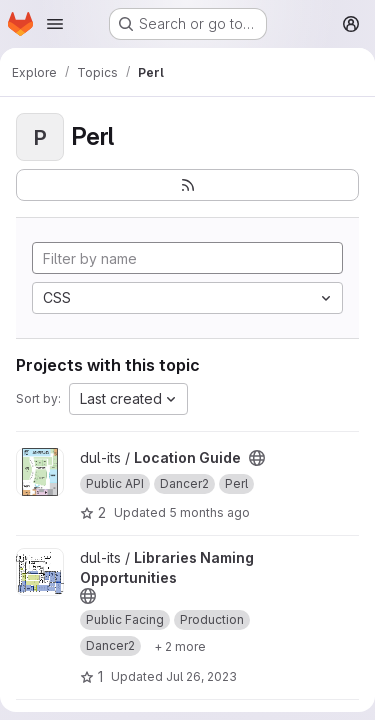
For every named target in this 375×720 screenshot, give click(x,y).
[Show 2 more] (180, 646)
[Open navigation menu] (55, 24)
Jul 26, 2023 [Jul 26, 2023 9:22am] (201, 676)
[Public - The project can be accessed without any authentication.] (257, 458)
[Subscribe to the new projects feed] (187, 185)
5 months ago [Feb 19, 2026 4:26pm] (209, 512)
